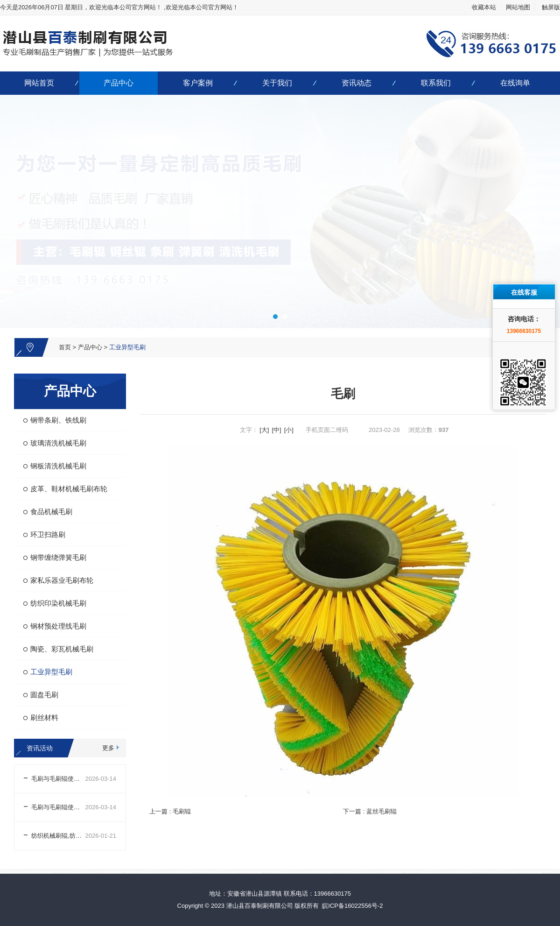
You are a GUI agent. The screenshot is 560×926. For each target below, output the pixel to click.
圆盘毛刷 (44, 695)
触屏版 (551, 7)
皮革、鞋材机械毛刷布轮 (69, 489)
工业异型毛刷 (127, 347)
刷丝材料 (44, 717)
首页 (65, 347)
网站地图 (518, 7)
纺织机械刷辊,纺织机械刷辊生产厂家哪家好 (58, 836)
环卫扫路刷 (48, 534)
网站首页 (39, 83)
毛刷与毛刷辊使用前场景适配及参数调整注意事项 (58, 779)
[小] (289, 430)
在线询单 (515, 83)
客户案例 (198, 83)
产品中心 (119, 83)
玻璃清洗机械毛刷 (58, 443)
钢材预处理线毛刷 (58, 626)
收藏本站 (484, 7)
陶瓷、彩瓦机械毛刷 (62, 649)
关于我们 (277, 83)
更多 (108, 748)
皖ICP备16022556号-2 (352, 906)
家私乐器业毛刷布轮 (62, 580)
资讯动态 (357, 83)
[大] (264, 430)
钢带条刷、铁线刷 (58, 420)
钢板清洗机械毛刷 (58, 466)
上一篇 (170, 811)
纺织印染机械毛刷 (58, 603)
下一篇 (370, 811)
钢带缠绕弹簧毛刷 (58, 557)
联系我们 (436, 83)
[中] (276, 430)
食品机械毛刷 (51, 512)
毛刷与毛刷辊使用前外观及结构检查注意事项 (58, 807)
